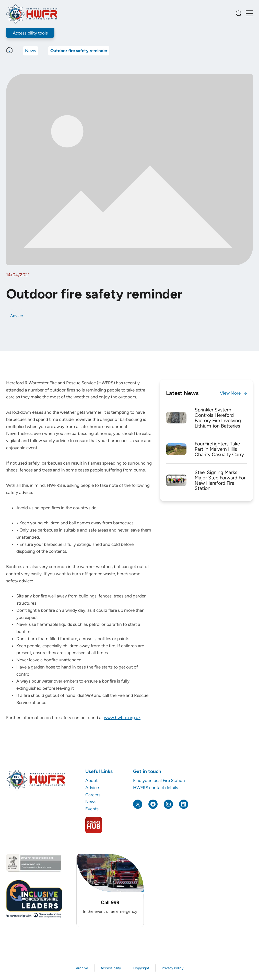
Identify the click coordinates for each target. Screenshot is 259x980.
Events (92, 809)
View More (230, 393)
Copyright (141, 968)
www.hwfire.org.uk (122, 718)
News (31, 51)
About (91, 780)
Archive (82, 968)
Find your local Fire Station (159, 780)
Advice (17, 316)
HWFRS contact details (156, 788)
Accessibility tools (30, 33)
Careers (93, 795)
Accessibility (111, 968)
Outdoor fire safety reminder (79, 51)
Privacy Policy (173, 968)
